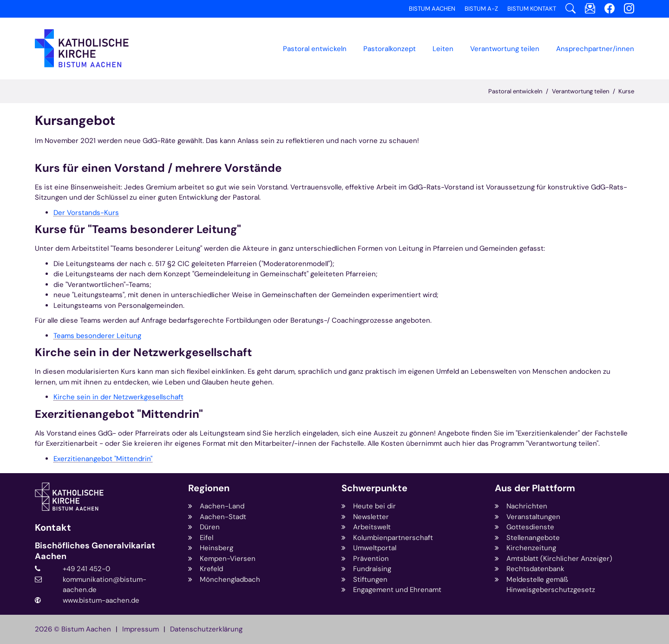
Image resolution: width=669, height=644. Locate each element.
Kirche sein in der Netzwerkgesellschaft (118, 397)
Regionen (209, 488)
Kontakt (53, 528)
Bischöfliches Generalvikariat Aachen (95, 551)
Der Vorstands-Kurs (86, 213)
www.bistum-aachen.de (101, 600)
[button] (390, 49)
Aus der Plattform (535, 488)
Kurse (626, 91)
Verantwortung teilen (580, 91)
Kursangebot (75, 120)
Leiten (443, 49)
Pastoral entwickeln (315, 49)
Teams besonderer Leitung (97, 336)
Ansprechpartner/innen (595, 49)
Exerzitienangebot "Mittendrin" (103, 459)
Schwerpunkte (374, 488)
